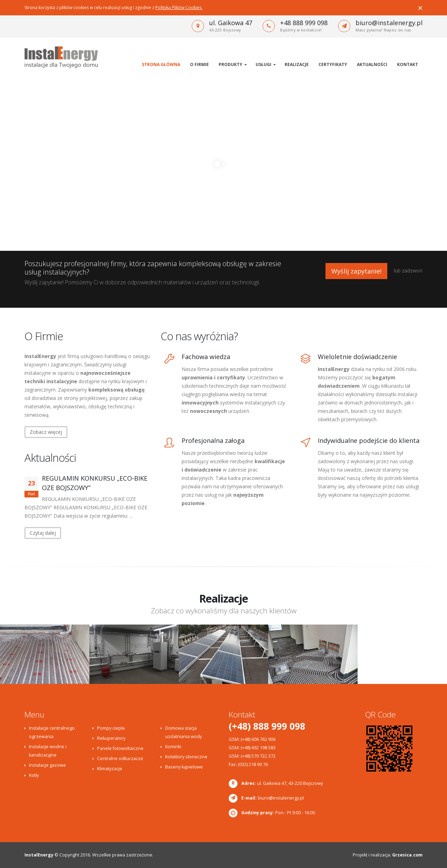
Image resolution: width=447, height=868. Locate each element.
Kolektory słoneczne (186, 757)
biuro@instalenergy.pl (389, 23)
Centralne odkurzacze (120, 758)
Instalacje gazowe (47, 765)
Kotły (34, 775)
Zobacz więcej (46, 432)
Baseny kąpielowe (184, 767)
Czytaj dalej (43, 533)
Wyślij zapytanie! (356, 271)
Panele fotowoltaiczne (120, 748)
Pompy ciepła (111, 728)
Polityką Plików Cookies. (179, 8)
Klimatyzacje (110, 769)
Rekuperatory (111, 738)
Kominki (173, 747)
